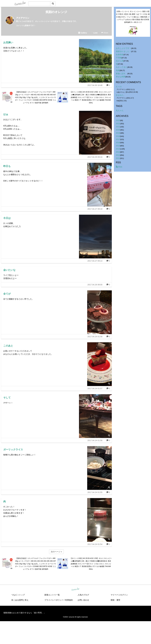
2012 (118, 155)
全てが (7, 294)
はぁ (6, 114)
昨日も (7, 166)
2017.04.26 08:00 (95, 285)
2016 (118, 143)
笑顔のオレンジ (56, 12)
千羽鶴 (119, 58)
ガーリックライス (13, 450)
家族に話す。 (122, 74)
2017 (118, 139)
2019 (118, 133)
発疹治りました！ (124, 51)
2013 (118, 152)
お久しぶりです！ (124, 48)
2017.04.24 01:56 (95, 440)
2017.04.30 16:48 (95, 85)
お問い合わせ (83, 600)
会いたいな (9, 270)
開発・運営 (115, 600)
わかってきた (122, 67)
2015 (118, 146)
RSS (119, 167)
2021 (118, 127)
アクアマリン (23, 18)
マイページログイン (119, 595)
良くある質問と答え (20, 600)
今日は (7, 218)
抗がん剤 (120, 61)
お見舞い (8, 42)
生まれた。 (121, 95)
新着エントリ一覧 (52, 595)
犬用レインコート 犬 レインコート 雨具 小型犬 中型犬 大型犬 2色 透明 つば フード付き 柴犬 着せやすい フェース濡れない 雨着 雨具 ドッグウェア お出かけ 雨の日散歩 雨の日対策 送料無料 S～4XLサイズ (133, 17)
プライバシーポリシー (54, 600)
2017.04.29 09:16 (95, 157)
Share (105, 33)
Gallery (83, 33)
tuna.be (75, 589)
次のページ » (56, 552)
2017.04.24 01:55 (95, 492)
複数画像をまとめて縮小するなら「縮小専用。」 (24, 613)
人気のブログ (83, 595)
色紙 (118, 70)
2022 (118, 124)
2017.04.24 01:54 (95, 544)
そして (7, 398)
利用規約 (69, 600)
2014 (118, 149)
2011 (118, 158)
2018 (118, 136)
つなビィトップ (18, 595)
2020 (118, 130)
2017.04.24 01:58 (95, 337)
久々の (119, 87)
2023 (118, 120)
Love (94, 33)
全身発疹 (120, 55)
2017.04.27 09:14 (95, 261)
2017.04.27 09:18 (95, 209)
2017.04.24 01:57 (95, 388)
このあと (8, 346)
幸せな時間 (121, 77)
